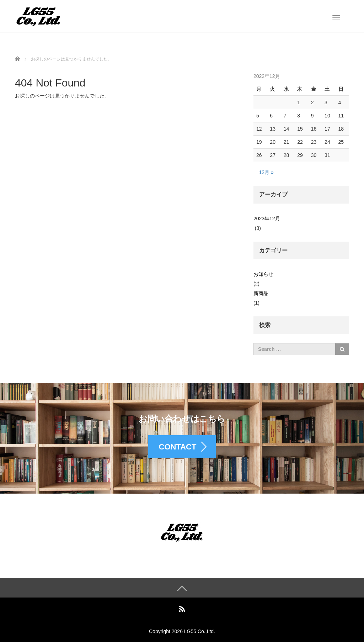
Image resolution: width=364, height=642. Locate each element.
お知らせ (263, 274)
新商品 (261, 293)
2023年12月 (267, 219)
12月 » (266, 172)
